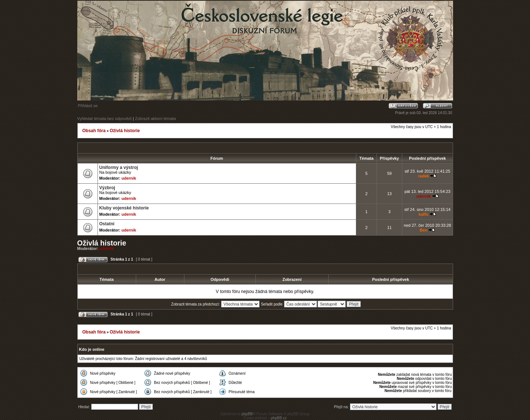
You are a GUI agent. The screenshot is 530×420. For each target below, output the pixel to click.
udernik (129, 178)
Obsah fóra (94, 131)
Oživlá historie (125, 131)
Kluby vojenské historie (124, 208)
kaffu (424, 214)
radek (423, 176)
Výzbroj (107, 188)
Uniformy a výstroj (119, 167)
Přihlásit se (88, 106)
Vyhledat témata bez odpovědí (105, 119)
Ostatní (107, 224)
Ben (423, 230)
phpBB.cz (279, 418)
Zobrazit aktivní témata (156, 119)
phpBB (247, 414)
